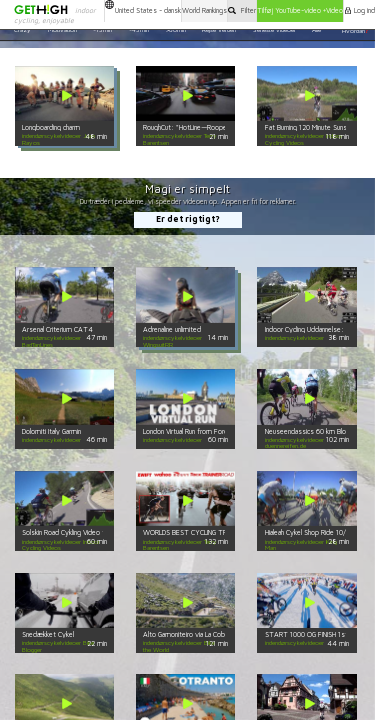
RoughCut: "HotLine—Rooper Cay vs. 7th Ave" (213, 127)
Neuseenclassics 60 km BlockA (311, 431)
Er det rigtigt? (188, 219)
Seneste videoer (274, 30)
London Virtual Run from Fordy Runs (195, 431)
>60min (175, 30)
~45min (139, 30)
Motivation (62, 30)
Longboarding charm (51, 127)
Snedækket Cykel (48, 634)
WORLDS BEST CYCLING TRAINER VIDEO (204, 532)
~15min (102, 30)
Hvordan (355, 30)
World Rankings (204, 10)
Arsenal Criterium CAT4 (57, 329)
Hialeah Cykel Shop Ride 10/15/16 (314, 532)
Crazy (22, 30)
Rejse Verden (219, 30)
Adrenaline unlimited (172, 329)
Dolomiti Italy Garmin (51, 431)
